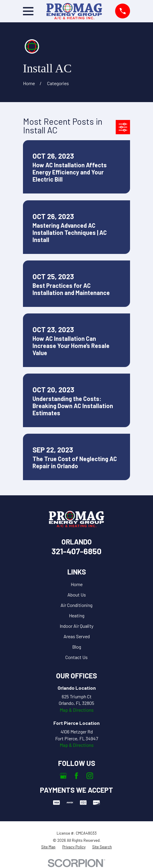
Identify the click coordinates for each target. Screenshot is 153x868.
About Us (77, 595)
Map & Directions (77, 710)
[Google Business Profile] (63, 776)
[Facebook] (76, 776)
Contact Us (76, 657)
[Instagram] (90, 776)
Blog (77, 647)
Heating (77, 615)
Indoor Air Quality (76, 626)
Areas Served (77, 636)
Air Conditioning (76, 605)
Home (77, 584)
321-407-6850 (76, 551)
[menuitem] (48, 847)
